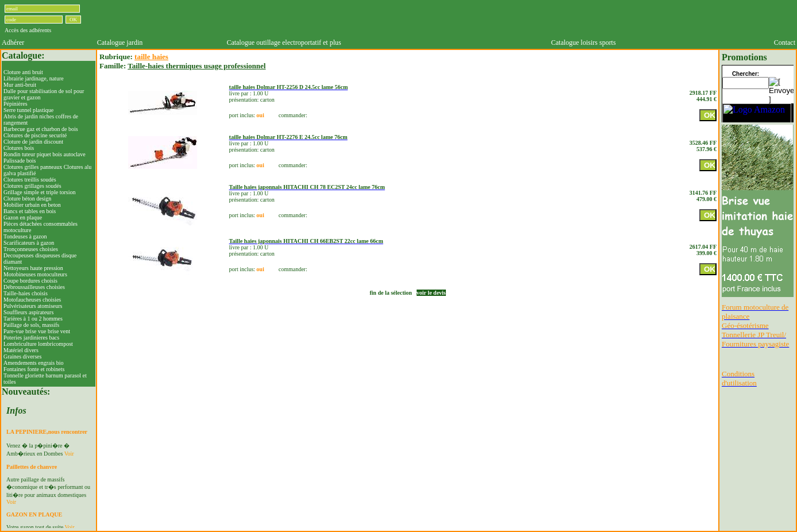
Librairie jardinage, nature (34, 78)
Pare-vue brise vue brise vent (37, 331)
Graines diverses (22, 356)
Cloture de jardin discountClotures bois (33, 145)
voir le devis (431, 293)
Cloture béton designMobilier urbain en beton (32, 202)
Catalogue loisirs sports (584, 43)
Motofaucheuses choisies (32, 300)
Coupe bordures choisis (30, 281)
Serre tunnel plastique (28, 110)
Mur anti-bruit (20, 85)
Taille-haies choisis (26, 293)
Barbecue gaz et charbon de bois (41, 129)
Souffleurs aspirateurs (28, 312)
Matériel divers (21, 350)
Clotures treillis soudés (30, 180)
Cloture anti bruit (23, 72)
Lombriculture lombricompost (38, 344)
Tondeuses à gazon (25, 236)
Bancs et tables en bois (30, 211)
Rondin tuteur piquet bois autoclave (45, 154)
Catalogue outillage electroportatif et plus (284, 43)
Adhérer (13, 43)
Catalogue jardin (120, 43)
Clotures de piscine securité (35, 135)
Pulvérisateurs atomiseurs (33, 306)
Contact (785, 43)
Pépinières (16, 104)
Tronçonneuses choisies (31, 249)
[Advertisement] (445, 19)
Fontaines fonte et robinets (34, 369)
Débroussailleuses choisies (34, 287)
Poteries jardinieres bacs (31, 338)
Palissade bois (20, 161)
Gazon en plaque (23, 217)
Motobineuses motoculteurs (35, 274)
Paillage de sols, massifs (31, 325)
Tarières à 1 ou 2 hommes (33, 319)
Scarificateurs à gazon (29, 243)
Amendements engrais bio (33, 363)
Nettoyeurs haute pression (33, 268)
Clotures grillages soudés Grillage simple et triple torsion (40, 189)
